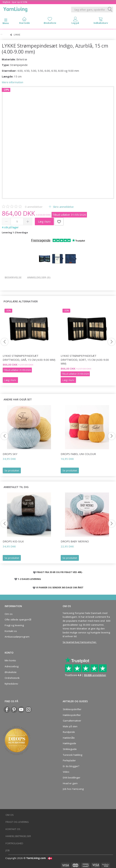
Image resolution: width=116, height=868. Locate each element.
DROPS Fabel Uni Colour (78, 454)
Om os (9, 614)
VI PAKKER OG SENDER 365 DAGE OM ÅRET (60, 587)
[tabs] (101, 21)
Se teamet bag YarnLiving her (79, 642)
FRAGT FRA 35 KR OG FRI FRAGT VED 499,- (60, 572)
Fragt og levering (14, 625)
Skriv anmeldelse (63, 207)
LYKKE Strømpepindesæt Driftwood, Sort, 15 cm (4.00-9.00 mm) (85, 360)
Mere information (12, 82)
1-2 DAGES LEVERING (29, 579)
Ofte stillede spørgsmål (18, 620)
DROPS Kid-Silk (13, 541)
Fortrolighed (14, 843)
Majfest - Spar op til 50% (15, 2)
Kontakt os (11, 631)
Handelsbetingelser (18, 836)
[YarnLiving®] (15, 9)
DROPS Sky (10, 454)
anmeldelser (34, 207)
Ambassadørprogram (17, 637)
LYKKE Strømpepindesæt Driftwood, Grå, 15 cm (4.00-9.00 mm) (29, 358)
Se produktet (12, 470)
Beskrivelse (13, 277)
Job (8, 850)
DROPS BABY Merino (75, 541)
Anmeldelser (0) (39, 277)
